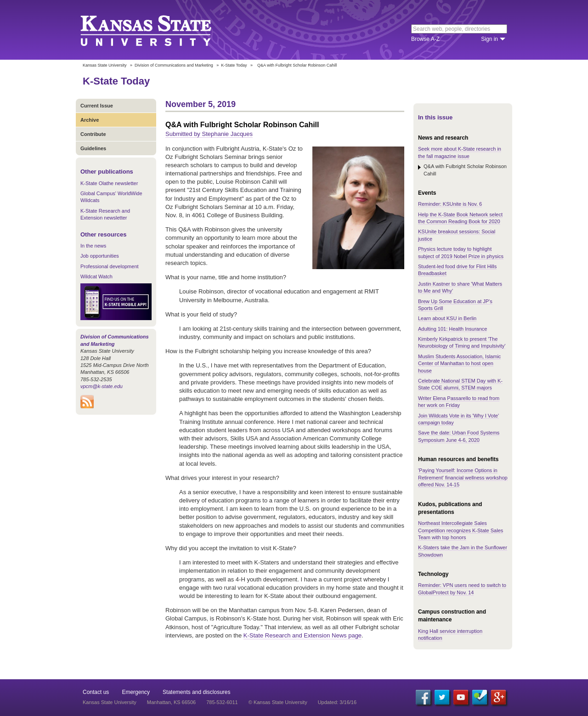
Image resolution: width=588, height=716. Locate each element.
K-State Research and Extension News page (302, 635)
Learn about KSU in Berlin (447, 318)
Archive (90, 120)
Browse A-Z (425, 39)
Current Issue (97, 106)
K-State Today (234, 65)
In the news (93, 246)
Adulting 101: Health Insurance (452, 329)
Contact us (96, 692)
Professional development (110, 266)
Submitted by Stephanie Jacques (209, 134)
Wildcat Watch (96, 276)
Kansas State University (157, 30)
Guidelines (93, 148)
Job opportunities (100, 256)
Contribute (93, 134)
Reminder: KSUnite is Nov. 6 (450, 204)
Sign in (489, 39)
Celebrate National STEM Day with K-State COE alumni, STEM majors (460, 384)
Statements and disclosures (196, 692)
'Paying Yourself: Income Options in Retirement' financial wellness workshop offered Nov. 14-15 (463, 477)
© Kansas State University (278, 702)
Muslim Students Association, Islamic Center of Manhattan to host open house (459, 364)
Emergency (136, 692)
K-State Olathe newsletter (109, 183)
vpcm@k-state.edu (102, 386)
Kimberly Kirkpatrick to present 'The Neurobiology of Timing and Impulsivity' (462, 342)
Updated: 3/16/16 (337, 702)
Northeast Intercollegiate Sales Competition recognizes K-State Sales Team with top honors (461, 530)
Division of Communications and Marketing (174, 65)
